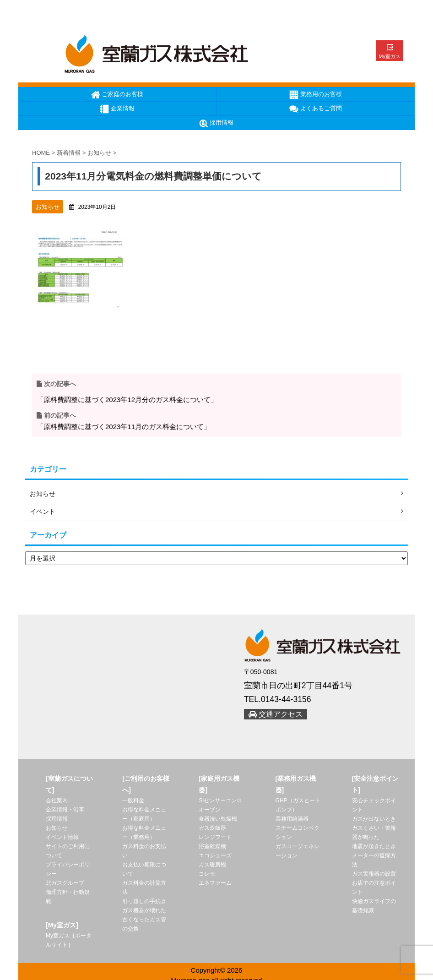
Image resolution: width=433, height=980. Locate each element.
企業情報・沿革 (65, 810)
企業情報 (117, 109)
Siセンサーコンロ (220, 801)
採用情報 (216, 123)
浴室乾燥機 (212, 847)
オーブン (210, 810)
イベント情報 (62, 838)
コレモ (207, 874)
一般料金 (133, 801)
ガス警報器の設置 (374, 874)
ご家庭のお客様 (117, 95)
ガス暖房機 (212, 865)
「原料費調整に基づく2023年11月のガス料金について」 (124, 427)
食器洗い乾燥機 (218, 819)
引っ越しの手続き (144, 902)
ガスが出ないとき (374, 819)
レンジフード (215, 838)
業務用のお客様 (316, 95)
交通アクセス (276, 715)
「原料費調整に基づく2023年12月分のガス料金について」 (127, 400)
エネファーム (215, 883)
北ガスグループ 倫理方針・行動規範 (68, 893)
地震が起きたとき (374, 847)
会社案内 (57, 801)
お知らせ (57, 828)
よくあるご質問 (316, 109)
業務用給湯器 (292, 819)
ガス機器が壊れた (144, 911)
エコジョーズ (215, 856)
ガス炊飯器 (212, 828)
